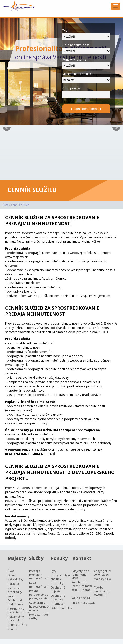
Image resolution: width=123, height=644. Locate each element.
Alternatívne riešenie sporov (18, 610)
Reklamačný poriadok (16, 618)
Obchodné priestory (58, 597)
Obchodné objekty (58, 589)
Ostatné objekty (61, 608)
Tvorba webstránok (102, 589)
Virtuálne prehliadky (15, 590)
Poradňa (13, 584)
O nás (11, 575)
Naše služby (15, 579)
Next (116, 127)
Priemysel (57, 604)
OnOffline (100, 595)
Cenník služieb (20, 205)
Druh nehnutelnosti (76, 45)
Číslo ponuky (71, 88)
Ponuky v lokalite (74, 59)
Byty (54, 571)
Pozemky (57, 583)
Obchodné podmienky (15, 602)
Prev (7, 127)
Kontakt (13, 629)
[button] (116, 6)
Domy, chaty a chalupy (60, 577)
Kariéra (13, 596)
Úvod (6, 205)
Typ (65, 31)
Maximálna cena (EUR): (78, 74)
